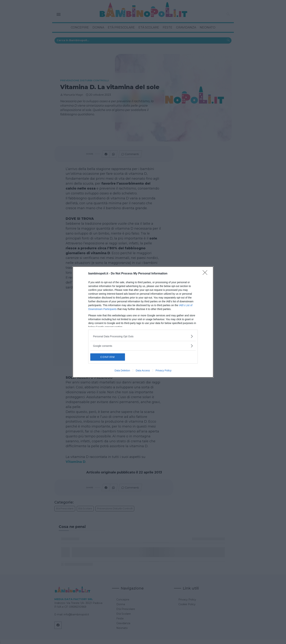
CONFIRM (108, 357)
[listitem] (143, 336)
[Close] (206, 274)
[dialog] (143, 322)
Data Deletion (122, 370)
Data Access (143, 370)
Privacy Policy (164, 370)
